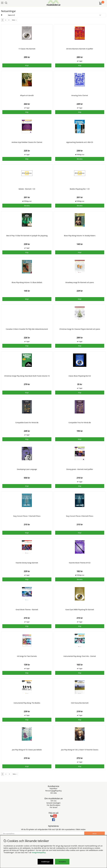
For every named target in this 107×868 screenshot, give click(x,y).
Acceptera (62, 862)
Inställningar (46, 862)
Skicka (94, 834)
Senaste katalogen (53, 803)
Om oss (54, 801)
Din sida (53, 793)
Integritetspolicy (39, 852)
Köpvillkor (53, 788)
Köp (27, 720)
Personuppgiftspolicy (53, 791)
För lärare (53, 807)
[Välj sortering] (57, 15)
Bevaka (80, 159)
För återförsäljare (53, 805)
